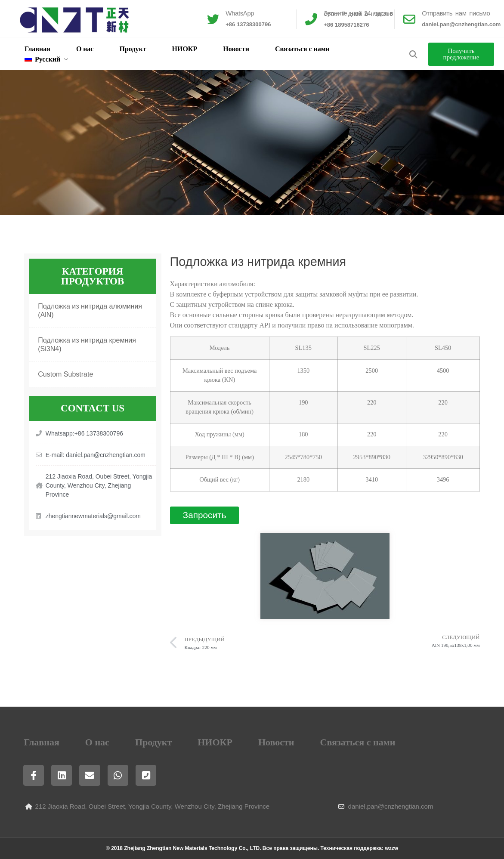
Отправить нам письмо (456, 13)
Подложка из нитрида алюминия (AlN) (90, 311)
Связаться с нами (302, 49)
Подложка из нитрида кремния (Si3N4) (87, 345)
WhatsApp (240, 13)
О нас (85, 49)
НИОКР (185, 49)
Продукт (133, 49)
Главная (37, 49)
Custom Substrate (65, 374)
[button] (413, 54)
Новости (236, 49)
